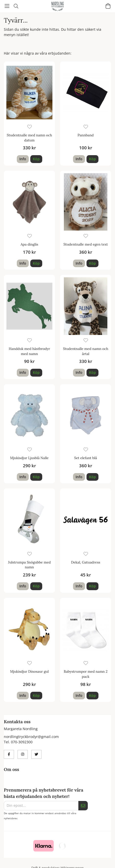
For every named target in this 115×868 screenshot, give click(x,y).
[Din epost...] (41, 806)
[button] (36, 159)
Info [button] (23, 159)
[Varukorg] (108, 6)
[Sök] (16, 6)
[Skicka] (83, 806)
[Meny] (7, 6)
